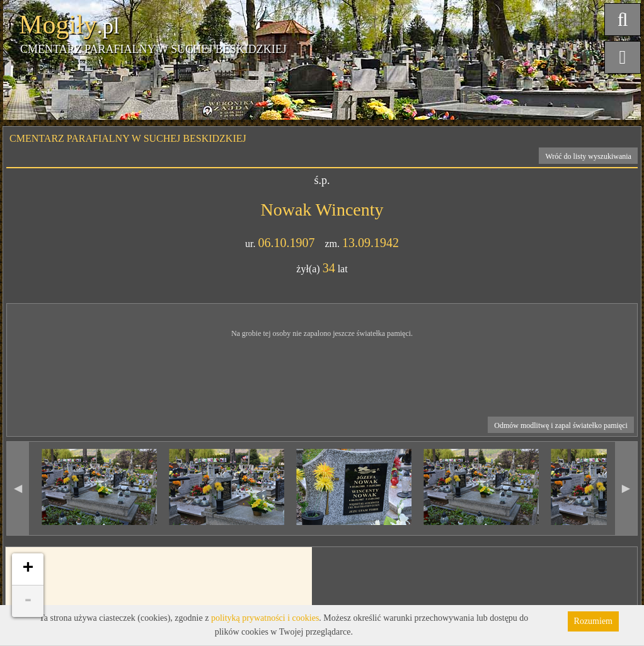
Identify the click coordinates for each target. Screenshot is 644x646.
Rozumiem (593, 621)
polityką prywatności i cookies (265, 618)
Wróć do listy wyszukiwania (588, 156)
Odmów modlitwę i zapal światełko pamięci (561, 425)
